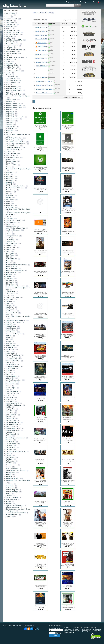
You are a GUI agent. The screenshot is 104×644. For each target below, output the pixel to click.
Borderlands (9, 130)
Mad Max (9, 301)
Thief (7, 453)
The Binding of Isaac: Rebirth (15, 438)
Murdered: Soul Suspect (13, 334)
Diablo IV (9, 192)
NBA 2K (8, 336)
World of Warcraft (11, 69)
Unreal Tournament (12, 469)
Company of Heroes (12, 157)
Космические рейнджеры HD (16, 513)
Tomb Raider (10, 457)
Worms (8, 494)
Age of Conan (10, 13)
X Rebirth (9, 495)
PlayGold (56, 92)
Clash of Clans (10, 155)
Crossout (8, 159)
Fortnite (8, 249)
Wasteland (9, 484)
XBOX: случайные (12, 497)
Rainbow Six (10, 378)
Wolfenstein (9, 488)
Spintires (9, 417)
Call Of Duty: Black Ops (14, 138)
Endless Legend (11, 226)
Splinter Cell (10, 419)
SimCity (8, 407)
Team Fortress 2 (11, 434)
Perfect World (10, 353)
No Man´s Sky (10, 345)
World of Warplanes (12, 490)
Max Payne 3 (10, 309)
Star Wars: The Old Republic (15, 57)
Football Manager (11, 243)
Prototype (9, 370)
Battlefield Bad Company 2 (14, 117)
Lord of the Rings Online (14, 50)
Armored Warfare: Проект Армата (18, 96)
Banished (9, 101)
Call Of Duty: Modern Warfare (15, 144)
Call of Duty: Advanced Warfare (18, 134)
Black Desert (10, 23)
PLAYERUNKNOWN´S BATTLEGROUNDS (14, 360)
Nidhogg (8, 342)
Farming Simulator (12, 236)
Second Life (9, 399)
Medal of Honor (11, 311)
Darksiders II (10, 172)
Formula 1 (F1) (11, 247)
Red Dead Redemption (13, 380)
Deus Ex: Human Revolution (15, 186)
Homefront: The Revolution (15, 270)
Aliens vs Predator (12, 88)
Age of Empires (11, 79)
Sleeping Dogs (10, 409)
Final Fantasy (10, 240)
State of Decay (10, 426)
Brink (7, 132)
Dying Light (10, 207)
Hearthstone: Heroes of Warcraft (16, 265)
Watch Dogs (9, 486)
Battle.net (9, 21)
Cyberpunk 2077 (11, 165)
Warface (8, 474)
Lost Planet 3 (10, 299)
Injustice (8, 276)
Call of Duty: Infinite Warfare (15, 142)
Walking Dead (10, 473)
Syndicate (9, 432)
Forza (8, 251)
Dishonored (9, 196)
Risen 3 (8, 386)
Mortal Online (10, 330)
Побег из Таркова (12, 515)
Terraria (8, 436)
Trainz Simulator (11, 465)
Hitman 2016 (10, 267)
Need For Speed (11, 52)
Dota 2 (8, 203)
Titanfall (8, 455)
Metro (8, 315)
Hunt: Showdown (11, 272)
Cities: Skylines (11, 153)
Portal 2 (8, 363)
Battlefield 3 (10, 111)
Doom (8, 201)
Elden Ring (9, 218)
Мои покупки (84, 2)
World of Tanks (11, 67)
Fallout (8, 234)
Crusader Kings (11, 161)
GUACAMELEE (11, 259)
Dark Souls (9, 26)
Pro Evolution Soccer (12, 366)
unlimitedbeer (52, 62)
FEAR (8, 238)
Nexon (8, 338)
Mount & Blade (11, 332)
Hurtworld (9, 274)
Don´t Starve (10, 199)
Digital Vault (57, 85)
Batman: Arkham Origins (14, 107)
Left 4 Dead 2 (10, 293)
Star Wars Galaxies (12, 424)
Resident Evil (10, 384)
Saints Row (9, 397)
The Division (10, 442)
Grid (7, 257)
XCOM (8, 73)
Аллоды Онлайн (11, 499)
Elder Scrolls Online (12, 34)
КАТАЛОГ (36, 13)
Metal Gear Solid (11, 313)
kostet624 (51, 42)
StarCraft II (9, 59)
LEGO (8, 295)
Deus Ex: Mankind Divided (14, 188)
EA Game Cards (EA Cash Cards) (18, 209)
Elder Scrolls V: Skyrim (13, 220)
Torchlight (9, 459)
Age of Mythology (12, 80)
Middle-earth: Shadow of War (15, 320)
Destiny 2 (9, 184)
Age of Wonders (11, 82)
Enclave (8, 224)
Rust (7, 390)
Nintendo (9, 343)
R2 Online (9, 372)
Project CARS (10, 368)
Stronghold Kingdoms (13, 430)
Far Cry (8, 38)
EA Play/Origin (11, 30)
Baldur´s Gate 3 (11, 100)
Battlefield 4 (10, 113)
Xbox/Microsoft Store (13, 71)
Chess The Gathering (12, 149)
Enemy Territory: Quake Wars (15, 228)
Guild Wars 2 (10, 42)
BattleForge (9, 123)
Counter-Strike (10, 25)
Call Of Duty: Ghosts (12, 140)
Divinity (8, 197)
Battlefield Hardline (12, 119)
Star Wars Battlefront (12, 422)
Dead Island (9, 176)
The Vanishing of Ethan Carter (15, 451)
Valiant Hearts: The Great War (15, 471)
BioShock (9, 125)
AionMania (51, 27)
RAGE (8, 374)
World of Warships (12, 492)
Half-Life (9, 263)
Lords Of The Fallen (12, 297)
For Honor (9, 245)
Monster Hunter (11, 326)
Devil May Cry (10, 190)
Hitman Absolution (12, 269)
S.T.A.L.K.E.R (10, 393)
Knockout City (10, 292)
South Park (9, 413)
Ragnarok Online (11, 376)
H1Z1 (7, 261)
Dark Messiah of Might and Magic (18, 169)
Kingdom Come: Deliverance (15, 286)
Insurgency (9, 278)
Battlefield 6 (10, 115)
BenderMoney (52, 65)
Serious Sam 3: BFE (12, 403)
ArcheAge (9, 15)
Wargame (9, 476)
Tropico (8, 467)
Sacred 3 (8, 395)
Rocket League (10, 388)
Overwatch (9, 347)
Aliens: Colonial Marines (14, 90)
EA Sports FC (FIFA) (12, 32)
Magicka (8, 305)
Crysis (8, 163)
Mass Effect (9, 307)
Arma (7, 17)
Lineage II (9, 48)
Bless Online (10, 128)
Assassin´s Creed (11, 19)
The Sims (9, 449)
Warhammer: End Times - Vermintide (18, 480)
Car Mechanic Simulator (13, 148)
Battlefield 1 (10, 109)
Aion (7, 84)
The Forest (9, 446)
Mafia (8, 303)
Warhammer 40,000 (12, 478)
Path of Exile (10, 349)
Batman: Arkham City (13, 103)
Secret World (10, 401)
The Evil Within (11, 444)
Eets (7, 216)
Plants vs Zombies (11, 357)
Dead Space (9, 180)
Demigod (9, 182)
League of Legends (12, 46)
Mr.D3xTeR (51, 69)
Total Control (10, 461)
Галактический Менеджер (14, 505)
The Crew (9, 440)
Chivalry (8, 151)
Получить (55, 635)
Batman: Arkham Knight (14, 105)
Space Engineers (11, 415)
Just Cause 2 (10, 280)
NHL (7, 340)
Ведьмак (8, 503)
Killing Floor (10, 284)
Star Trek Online (11, 420)
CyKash (8, 167)
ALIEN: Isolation (11, 86)
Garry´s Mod (10, 253)
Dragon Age (9, 205)
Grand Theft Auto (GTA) (14, 40)
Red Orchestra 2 (11, 382)
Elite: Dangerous (11, 222)
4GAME (8, 75)
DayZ (7, 174)
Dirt (7, 194)
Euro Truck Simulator (13, 230)
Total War (9, 463)
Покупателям (70, 2)
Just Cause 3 (10, 282)
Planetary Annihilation (13, 355)
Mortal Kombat (11, 328)
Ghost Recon (10, 255)
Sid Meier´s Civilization (13, 405)
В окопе (8, 501)
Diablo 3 (8, 28)
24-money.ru (51, 77)
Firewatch (9, 242)
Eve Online (9, 36)
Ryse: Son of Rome (12, 392)
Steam (8, 61)
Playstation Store (11, 53)
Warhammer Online (12, 65)
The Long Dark (11, 447)
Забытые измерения (12, 507)
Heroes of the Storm (12, 44)
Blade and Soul (11, 127)
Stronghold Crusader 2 (13, 428)
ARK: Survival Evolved (13, 94)
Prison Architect (11, 365)
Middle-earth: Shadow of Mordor (18, 317)
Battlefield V (10, 121)
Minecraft (9, 324)
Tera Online (9, 63)
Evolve (8, 232)
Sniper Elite (9, 411)
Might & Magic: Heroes (13, 322)
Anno (7, 92)
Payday (8, 351)
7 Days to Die (10, 77)
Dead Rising (10, 178)
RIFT (7, 55)
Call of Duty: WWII (12, 146)
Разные (8, 517)
